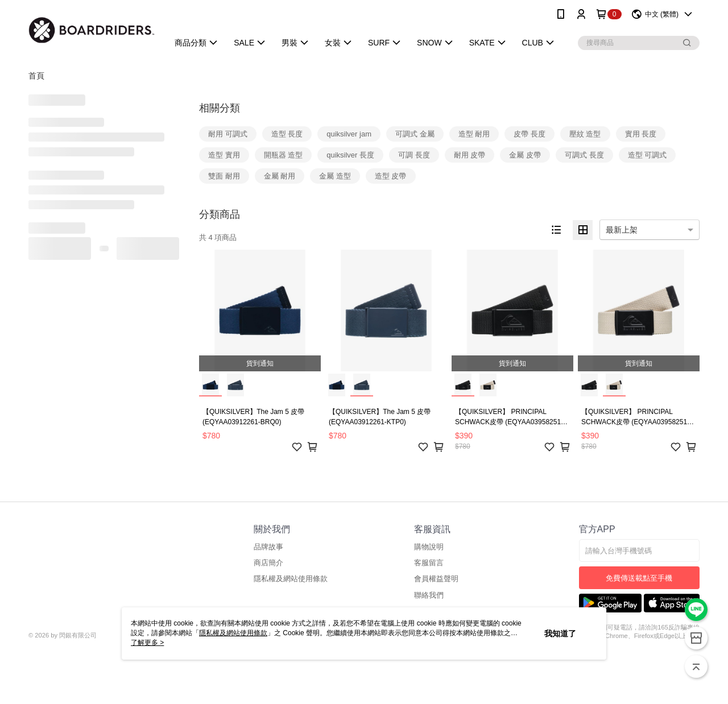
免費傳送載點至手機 (639, 578)
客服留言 (429, 563)
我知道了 (560, 633)
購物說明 (429, 547)
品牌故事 (268, 547)
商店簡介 (268, 563)
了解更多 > (147, 643)
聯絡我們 (429, 595)
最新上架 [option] (622, 230)
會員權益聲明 (436, 579)
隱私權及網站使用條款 (291, 579)
